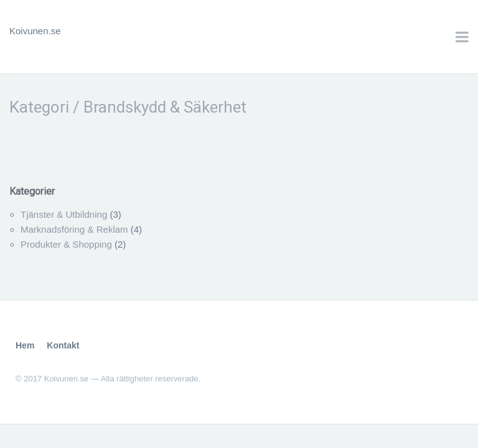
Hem (25, 345)
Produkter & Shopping (66, 244)
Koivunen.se (35, 31)
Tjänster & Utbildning (64, 214)
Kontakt (63, 345)
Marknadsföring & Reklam (74, 229)
